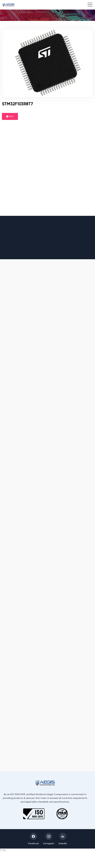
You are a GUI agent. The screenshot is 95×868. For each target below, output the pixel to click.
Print (10, 116)
